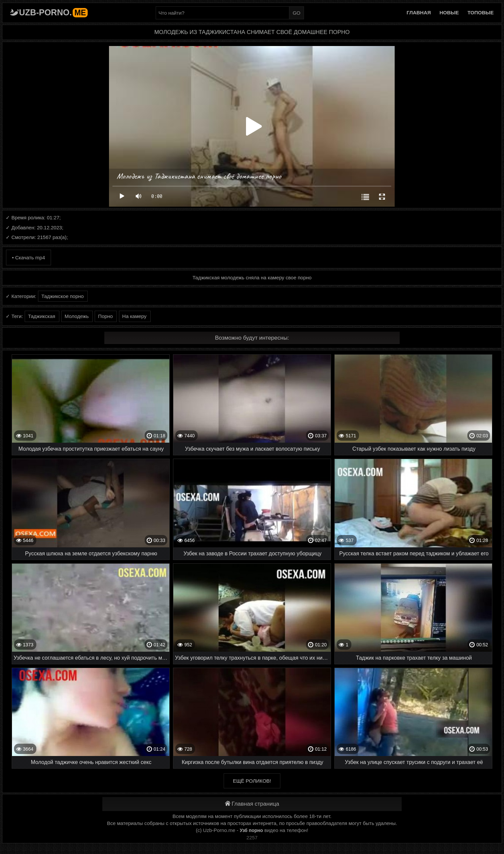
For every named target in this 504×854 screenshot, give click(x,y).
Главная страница (252, 804)
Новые (449, 12)
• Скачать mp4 (28, 257)
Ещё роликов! (252, 781)
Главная (419, 12)
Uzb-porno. (53, 12)
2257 (252, 837)
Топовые (481, 12)
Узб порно (251, 830)
